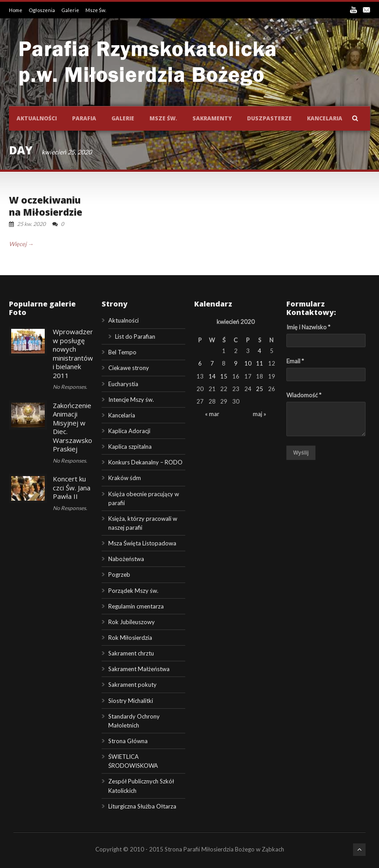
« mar (212, 414)
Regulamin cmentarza (136, 606)
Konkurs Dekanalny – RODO (145, 462)
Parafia (84, 118)
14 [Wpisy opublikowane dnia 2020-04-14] (212, 376)
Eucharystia (123, 384)
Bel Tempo (122, 352)
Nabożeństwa (126, 559)
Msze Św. (96, 10)
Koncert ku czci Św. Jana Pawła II (72, 487)
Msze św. (163, 118)
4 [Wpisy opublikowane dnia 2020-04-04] (260, 351)
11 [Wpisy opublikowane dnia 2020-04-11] (260, 363)
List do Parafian (135, 336)
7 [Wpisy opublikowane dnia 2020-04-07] (212, 363)
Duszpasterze (269, 118)
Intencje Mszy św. (131, 400)
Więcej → (21, 244)
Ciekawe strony (129, 368)
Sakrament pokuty (132, 685)
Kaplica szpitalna (130, 447)
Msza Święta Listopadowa (142, 543)
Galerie (71, 10)
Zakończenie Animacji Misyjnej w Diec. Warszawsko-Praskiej (74, 427)
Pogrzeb (119, 574)
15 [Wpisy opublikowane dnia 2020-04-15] (224, 376)
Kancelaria (325, 118)
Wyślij (301, 453)
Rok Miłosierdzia (130, 638)
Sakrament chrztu (131, 653)
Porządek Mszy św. (133, 591)
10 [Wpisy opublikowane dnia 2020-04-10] (248, 363)
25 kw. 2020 (31, 224)
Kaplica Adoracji (129, 431)
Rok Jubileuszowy (132, 622)
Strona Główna (128, 741)
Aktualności (37, 118)
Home (16, 10)
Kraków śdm (125, 478)
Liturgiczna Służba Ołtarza (142, 806)
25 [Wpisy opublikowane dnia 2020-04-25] (260, 389)
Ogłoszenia (42, 10)
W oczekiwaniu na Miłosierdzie (46, 206)
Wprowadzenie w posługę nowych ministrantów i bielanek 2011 (76, 353)
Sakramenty (212, 118)
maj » (260, 414)
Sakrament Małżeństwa (139, 669)
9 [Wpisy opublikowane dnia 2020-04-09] (236, 363)
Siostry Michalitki (131, 701)
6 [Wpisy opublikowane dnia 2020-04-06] (200, 363)
